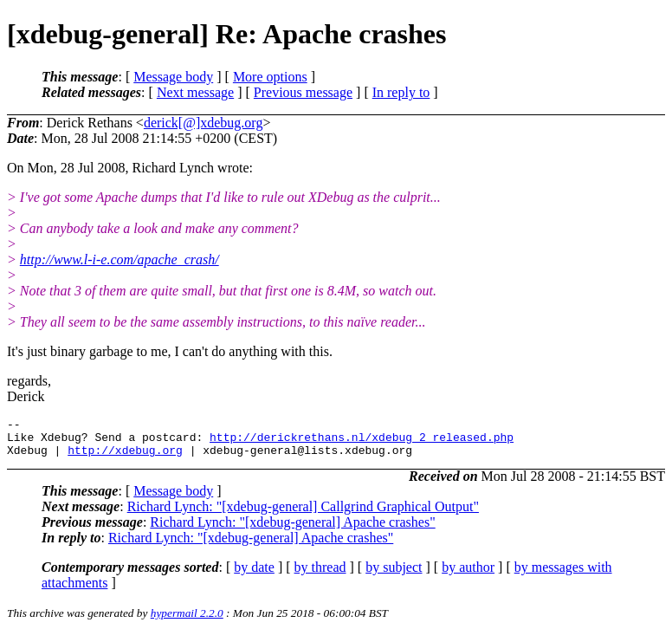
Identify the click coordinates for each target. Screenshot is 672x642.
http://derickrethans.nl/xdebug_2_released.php (362, 442)
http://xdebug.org (125, 457)
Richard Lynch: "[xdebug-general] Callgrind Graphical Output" (303, 514)
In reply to (401, 92)
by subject (394, 575)
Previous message (303, 92)
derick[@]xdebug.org (204, 123)
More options (270, 77)
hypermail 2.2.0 (187, 621)
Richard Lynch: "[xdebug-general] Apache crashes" (292, 530)
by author (468, 575)
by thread (320, 575)
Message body (173, 77)
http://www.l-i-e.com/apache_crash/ (120, 259)
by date (254, 575)
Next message (195, 92)
